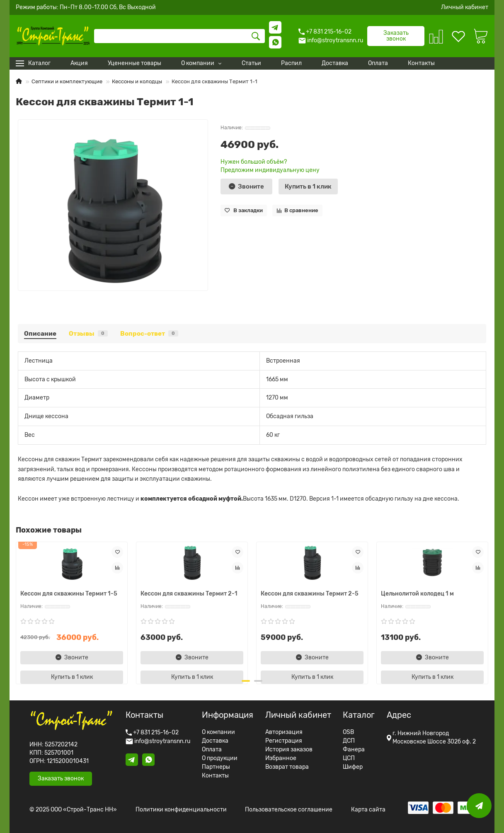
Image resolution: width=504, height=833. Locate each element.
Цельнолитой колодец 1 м (417, 594)
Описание (40, 334)
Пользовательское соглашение (289, 810)
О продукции (220, 758)
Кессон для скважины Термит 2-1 (189, 594)
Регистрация (284, 741)
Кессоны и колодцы (137, 81)
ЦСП (349, 758)
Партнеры (216, 767)
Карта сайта (368, 810)
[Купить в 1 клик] (308, 186)
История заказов (289, 750)
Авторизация (284, 732)
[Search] (179, 36)
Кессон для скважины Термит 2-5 (310, 594)
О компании (218, 732)
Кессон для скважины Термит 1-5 (69, 594)
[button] (246, 681)
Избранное (281, 758)
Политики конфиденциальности (181, 810)
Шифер (353, 767)
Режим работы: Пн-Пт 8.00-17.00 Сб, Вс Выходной (86, 7)
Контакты (215, 776)
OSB (348, 732)
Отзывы (88, 334)
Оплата (212, 750)
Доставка (215, 741)
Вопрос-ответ (149, 334)
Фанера (354, 750)
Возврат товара (287, 767)
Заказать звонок (396, 36)
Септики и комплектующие (67, 81)
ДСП (349, 741)
